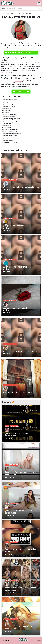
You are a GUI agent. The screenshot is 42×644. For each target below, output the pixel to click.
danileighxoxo (19, 81)
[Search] (21, 9)
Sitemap (39, 640)
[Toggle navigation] (39, 3)
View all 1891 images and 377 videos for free (21, 53)
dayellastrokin (11, 63)
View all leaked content (21, 91)
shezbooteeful (5, 72)
